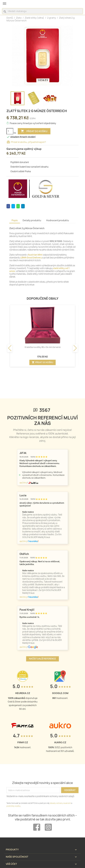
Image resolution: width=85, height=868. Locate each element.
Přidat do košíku (34, 131)
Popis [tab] (15, 220)
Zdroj (23, 483)
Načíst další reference (42, 659)
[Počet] (10, 131)
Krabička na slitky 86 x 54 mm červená (43, 347)
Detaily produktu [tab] (32, 220)
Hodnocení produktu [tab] (58, 220)
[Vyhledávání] (42, 11)
